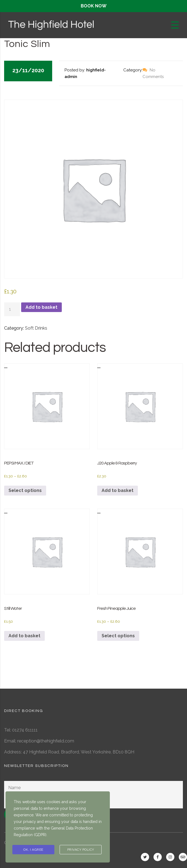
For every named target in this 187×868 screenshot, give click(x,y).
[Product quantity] (12, 309)
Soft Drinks (36, 328)
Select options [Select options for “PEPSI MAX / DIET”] (25, 490)
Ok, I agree (33, 850)
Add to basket (41, 307)
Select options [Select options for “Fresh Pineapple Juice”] (118, 636)
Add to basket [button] (118, 490)
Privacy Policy (81, 850)
